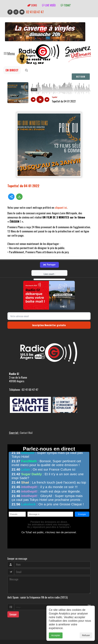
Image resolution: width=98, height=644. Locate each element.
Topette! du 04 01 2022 (23, 186)
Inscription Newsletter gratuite (49, 312)
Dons (32, 5)
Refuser (86, 635)
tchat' (66, 5)
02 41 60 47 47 (35, 12)
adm (11, 639)
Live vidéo (49, 5)
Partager (49, 252)
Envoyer (13, 601)
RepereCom (26, 635)
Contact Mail (26, 420)
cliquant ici (61, 207)
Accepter (56, 635)
